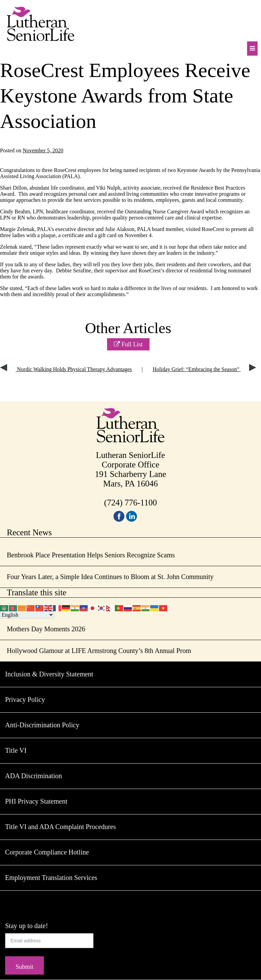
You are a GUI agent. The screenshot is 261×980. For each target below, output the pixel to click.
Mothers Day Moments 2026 (46, 629)
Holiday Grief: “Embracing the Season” (204, 369)
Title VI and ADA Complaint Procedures (60, 827)
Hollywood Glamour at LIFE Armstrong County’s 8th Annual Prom (99, 651)
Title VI (16, 750)
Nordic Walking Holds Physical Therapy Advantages (66, 369)
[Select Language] (27, 615)
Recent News (29, 532)
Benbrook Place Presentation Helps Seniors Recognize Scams (91, 555)
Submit (24, 967)
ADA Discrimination (33, 776)
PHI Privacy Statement (36, 801)
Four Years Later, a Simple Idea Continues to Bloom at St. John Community (110, 577)
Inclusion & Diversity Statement (49, 674)
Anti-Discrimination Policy (42, 725)
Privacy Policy (25, 699)
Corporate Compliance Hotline (47, 852)
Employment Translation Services (51, 878)
